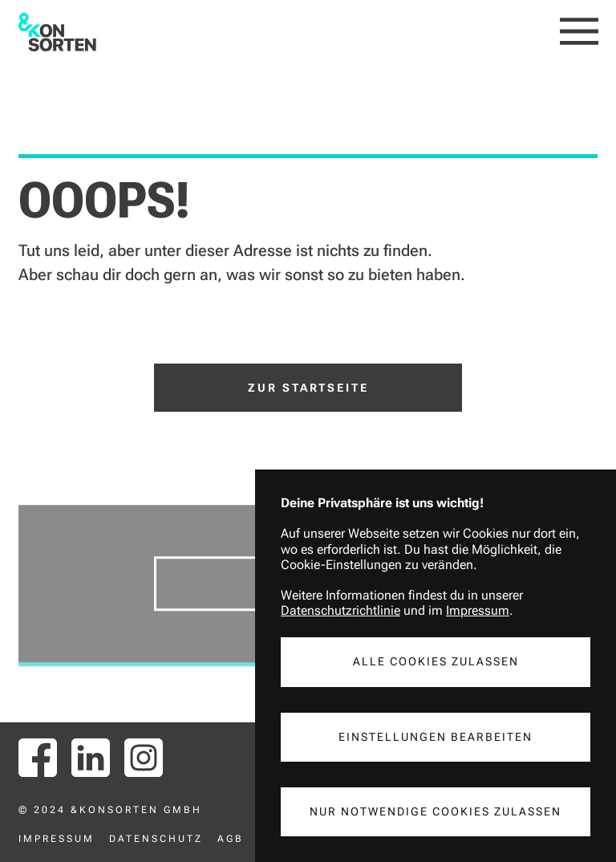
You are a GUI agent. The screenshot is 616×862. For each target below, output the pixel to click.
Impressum (478, 610)
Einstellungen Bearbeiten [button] (436, 737)
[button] (579, 32)
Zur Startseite (308, 388)
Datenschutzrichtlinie (340, 610)
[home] (57, 32)
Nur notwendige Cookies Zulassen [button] (436, 811)
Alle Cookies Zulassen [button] (436, 661)
